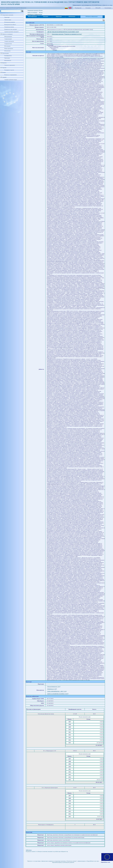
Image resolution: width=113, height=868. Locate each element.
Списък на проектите (10, 65)
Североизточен (8, 44)
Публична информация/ (6, 8)
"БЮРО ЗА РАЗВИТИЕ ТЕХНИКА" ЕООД (58, 694)
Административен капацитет (11, 32)
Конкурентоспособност (10, 25)
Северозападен (8, 39)
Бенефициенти (8, 56)
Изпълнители (8, 60)
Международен (8, 37)
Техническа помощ (9, 27)
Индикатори (72, 16)
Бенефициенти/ (23, 8)
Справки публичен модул (11, 80)
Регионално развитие (10, 22)
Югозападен (7, 46)
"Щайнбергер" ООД (52, 689)
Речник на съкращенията (11, 75)
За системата (108, 8)
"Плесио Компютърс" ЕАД (54, 687)
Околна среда (8, 20)
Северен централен (9, 41)
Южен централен (9, 48)
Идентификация (32, 16)
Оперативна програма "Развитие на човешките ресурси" (67, 34)
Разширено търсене (9, 70)
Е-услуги (88, 8)
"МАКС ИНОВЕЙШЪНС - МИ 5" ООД (57, 691)
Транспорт (7, 17)
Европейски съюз (106, 862)
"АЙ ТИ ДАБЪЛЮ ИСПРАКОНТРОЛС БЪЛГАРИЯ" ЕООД (63, 32)
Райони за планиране (7, 34)
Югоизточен (7, 51)
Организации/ (15, 8)
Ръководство (78, 8)
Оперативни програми (8, 15)
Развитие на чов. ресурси (11, 29)
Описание (46, 16)
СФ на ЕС (98, 8)
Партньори (7, 58)
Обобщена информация (92, 16)
